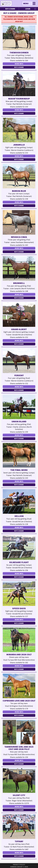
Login (28, 9)
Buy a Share (10, 9)
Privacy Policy (19, 865)
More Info (19, 64)
